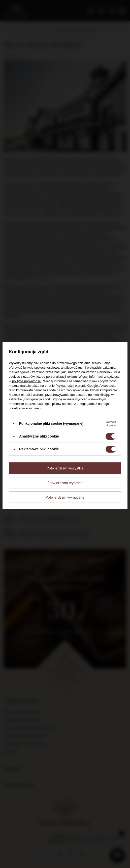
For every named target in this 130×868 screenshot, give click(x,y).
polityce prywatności (27, 381)
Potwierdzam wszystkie (65, 468)
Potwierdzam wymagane (65, 497)
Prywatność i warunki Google (77, 386)
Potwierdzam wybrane (65, 483)
